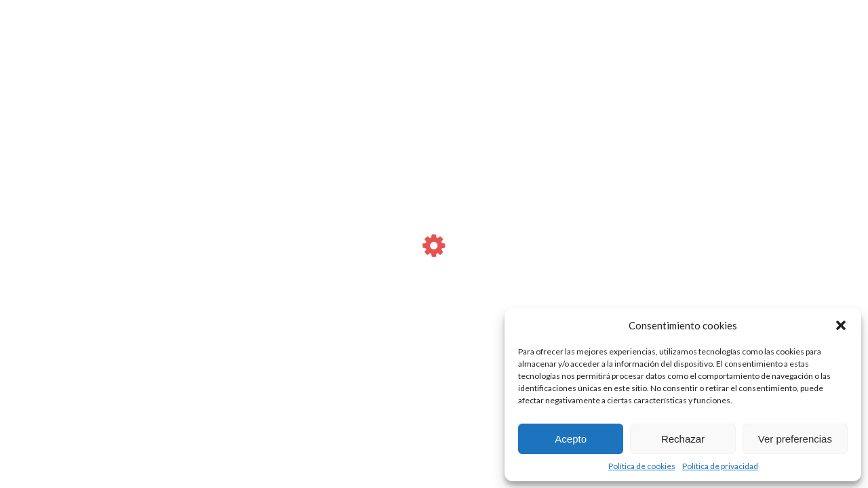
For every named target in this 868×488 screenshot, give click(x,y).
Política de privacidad (720, 466)
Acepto (571, 439)
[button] (841, 325)
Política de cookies (642, 466)
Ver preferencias (795, 439)
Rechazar (683, 439)
